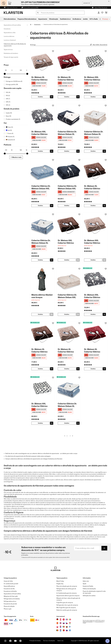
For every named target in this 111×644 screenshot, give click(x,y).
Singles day (60, 584)
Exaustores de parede (10, 604)
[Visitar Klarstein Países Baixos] (61, 630)
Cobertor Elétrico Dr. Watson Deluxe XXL (41, 187)
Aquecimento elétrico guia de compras (68, 596)
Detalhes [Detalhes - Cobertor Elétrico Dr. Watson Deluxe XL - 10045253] (67, 151)
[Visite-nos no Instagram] (5, 641)
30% (8, 102)
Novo (9, 116)
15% (8, 96)
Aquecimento (37, 24)
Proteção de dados (35, 641)
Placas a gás (8, 609)
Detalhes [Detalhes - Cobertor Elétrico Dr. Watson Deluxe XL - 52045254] (67, 423)
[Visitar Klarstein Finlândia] (70, 627)
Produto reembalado (13, 119)
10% (8, 92)
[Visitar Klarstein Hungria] (70, 623)
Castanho (10, 140)
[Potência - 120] (9, 150)
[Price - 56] (9, 70)
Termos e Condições (49, 641)
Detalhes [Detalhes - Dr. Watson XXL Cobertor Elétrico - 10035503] (40, 151)
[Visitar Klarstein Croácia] (61, 627)
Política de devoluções (89, 589)
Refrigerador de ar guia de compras (67, 605)
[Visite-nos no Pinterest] (20, 641)
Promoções (106, 19)
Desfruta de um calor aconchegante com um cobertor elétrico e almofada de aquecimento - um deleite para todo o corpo (41, 453)
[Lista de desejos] (102, 13)
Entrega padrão (12, 84)
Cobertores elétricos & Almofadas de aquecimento (15, 45)
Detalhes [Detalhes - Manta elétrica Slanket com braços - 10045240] (40, 314)
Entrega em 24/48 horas (14, 81)
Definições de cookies (89, 596)
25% (8, 99)
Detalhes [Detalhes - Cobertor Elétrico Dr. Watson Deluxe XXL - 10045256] (67, 206)
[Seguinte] (109, 19)
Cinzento (10, 137)
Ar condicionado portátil (11, 584)
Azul (9, 130)
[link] (42, 62)
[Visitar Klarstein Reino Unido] (61, 623)
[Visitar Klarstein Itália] (70, 619)
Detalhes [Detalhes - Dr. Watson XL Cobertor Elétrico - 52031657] (93, 369)
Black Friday (60, 581)
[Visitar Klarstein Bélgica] (57, 630)
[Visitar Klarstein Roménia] (64, 627)
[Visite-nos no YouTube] (15, 641)
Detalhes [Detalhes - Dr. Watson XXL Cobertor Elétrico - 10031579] (67, 260)
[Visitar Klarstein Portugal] (64, 630)
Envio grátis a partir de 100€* (31, 8)
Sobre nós (86, 581)
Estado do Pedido (88, 586)
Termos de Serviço (99, 622)
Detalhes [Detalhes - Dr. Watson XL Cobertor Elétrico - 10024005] (93, 206)
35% (8, 105)
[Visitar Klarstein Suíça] (64, 619)
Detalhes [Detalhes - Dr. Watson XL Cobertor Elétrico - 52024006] (67, 369)
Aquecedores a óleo (10, 33)
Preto (9, 127)
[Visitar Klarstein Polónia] (57, 627)
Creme (10, 133)
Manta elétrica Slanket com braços (42, 296)
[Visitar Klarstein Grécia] (70, 630)
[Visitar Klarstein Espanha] (57, 623)
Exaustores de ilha (9, 589)
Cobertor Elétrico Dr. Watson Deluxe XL (67, 133)
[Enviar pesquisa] (38, 13)
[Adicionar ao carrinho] (52, 97)
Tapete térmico (8, 50)
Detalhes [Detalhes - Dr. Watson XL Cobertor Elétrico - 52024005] (40, 369)
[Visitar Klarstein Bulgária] (67, 627)
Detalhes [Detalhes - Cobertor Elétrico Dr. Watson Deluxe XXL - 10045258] (67, 314)
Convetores (7, 29)
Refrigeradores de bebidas (12, 599)
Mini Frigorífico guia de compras (66, 608)
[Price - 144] (23, 70)
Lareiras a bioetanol (10, 40)
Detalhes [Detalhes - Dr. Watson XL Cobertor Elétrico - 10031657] (67, 97)
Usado (9, 113)
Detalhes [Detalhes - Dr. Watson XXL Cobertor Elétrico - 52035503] (93, 314)
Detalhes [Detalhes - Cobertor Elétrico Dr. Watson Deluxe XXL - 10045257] (40, 206)
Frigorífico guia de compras (65, 602)
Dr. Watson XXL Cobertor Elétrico (92, 78)
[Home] (32, 24)
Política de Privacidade (88, 622)
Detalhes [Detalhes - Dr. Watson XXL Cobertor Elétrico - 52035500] (40, 423)
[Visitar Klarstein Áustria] (61, 619)
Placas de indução (9, 606)
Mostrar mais (16, 157)
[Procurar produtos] (60, 13)
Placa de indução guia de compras (67, 586)
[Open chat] (107, 641)
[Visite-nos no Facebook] (10, 641)
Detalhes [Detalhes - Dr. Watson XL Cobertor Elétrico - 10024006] (40, 97)
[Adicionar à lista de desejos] (53, 51)
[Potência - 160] (23, 150)
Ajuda (85, 584)
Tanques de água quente (11, 57)
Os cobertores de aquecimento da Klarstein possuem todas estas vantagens (28, 456)
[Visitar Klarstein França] (67, 619)
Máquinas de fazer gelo (11, 596)
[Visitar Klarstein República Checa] (67, 623)
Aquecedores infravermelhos (12, 25)
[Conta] (99, 13)
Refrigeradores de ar (10, 601)
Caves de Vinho (8, 581)
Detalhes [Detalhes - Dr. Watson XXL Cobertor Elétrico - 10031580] (93, 260)
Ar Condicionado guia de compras (67, 593)
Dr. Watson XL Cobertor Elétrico (39, 78)
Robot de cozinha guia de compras (67, 610)
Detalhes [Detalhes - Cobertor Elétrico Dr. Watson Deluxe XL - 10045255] (93, 151)
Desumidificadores (9, 586)
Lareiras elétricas (9, 36)
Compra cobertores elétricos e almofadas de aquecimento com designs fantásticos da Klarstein (34, 459)
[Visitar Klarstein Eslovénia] (67, 630)
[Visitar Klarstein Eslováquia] (64, 623)
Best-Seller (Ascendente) (98, 45)
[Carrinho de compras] (106, 13)
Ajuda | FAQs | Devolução (101, 8)
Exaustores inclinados (10, 591)
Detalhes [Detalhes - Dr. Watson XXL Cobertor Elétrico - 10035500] (93, 97)
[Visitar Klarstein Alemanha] (57, 619)
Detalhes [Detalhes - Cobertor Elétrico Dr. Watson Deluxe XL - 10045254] (40, 260)
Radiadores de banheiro (11, 53)
